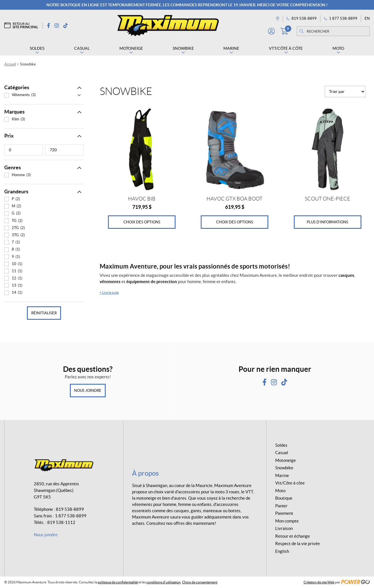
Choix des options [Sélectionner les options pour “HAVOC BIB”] (142, 222)
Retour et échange (293, 536)
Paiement (284, 513)
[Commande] (345, 92)
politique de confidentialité (118, 582)
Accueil (10, 64)
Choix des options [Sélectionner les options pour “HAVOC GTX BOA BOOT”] (235, 222)
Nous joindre (88, 391)
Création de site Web (319, 582)
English (282, 551)
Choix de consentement (200, 582)
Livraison (284, 528)
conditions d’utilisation (164, 582)
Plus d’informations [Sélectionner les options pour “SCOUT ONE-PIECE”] (327, 222)
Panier (281, 506)
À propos (145, 473)
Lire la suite (109, 292)
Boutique (284, 498)
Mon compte (287, 521)
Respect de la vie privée (298, 544)
